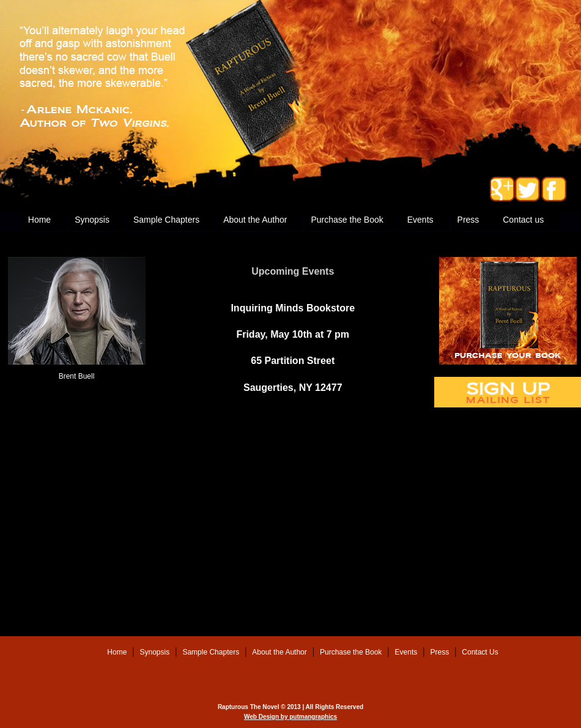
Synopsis (92, 220)
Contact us (523, 220)
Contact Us (480, 652)
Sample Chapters (166, 220)
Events (420, 220)
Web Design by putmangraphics (290, 717)
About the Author (255, 220)
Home (39, 220)
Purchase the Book (347, 220)
